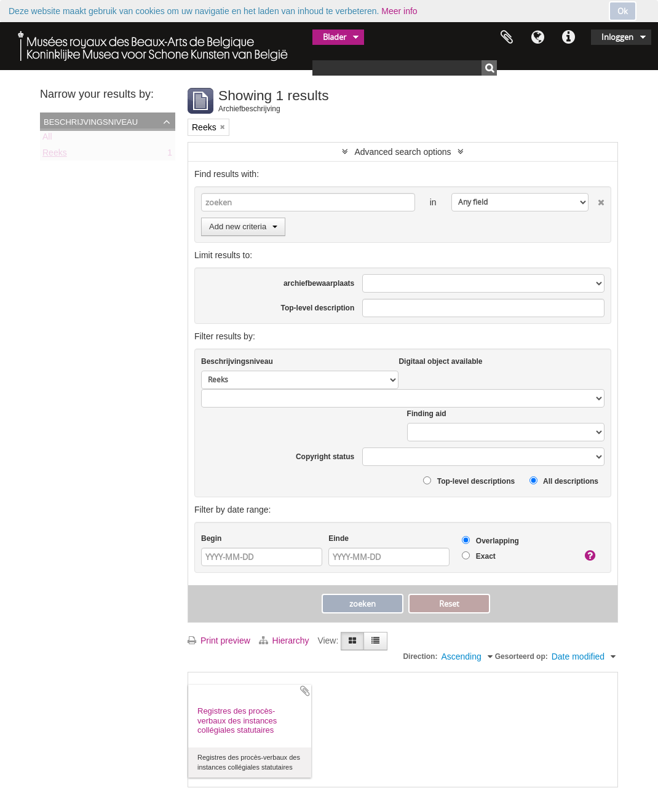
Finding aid (427, 414)
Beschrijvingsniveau (91, 121)
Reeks (55, 155)
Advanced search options (402, 152)
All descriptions (564, 481)
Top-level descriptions (469, 481)
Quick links (568, 37)
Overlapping (490, 541)
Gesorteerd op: (521, 656)
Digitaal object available (440, 361)
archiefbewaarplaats (319, 283)
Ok (623, 11)
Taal (537, 37)
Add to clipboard (305, 691)
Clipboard (507, 37)
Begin (211, 538)
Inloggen (617, 37)
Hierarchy (285, 641)
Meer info (399, 11)
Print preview (219, 641)
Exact (478, 556)
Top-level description (317, 308)
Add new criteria (243, 227)
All (47, 139)
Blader (335, 37)
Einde (339, 538)
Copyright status (325, 457)
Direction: (420, 656)
